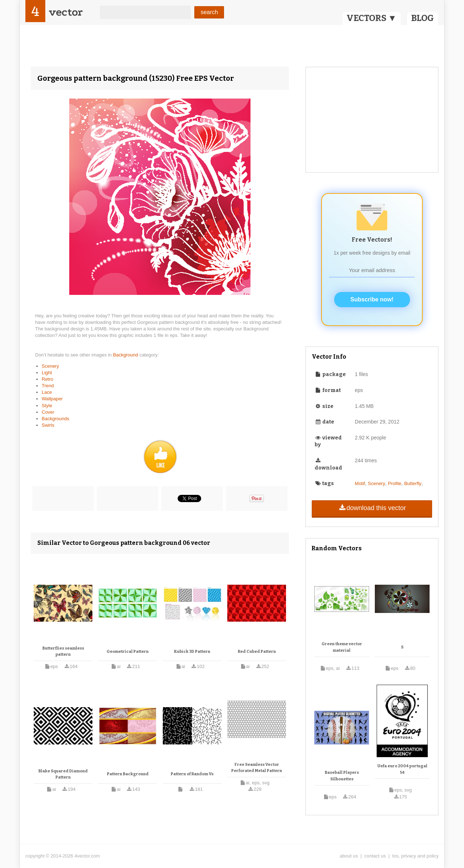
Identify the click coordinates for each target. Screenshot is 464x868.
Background (126, 355)
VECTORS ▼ (372, 18)
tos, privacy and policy (415, 856)
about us (349, 856)
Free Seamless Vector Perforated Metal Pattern (257, 768)
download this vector (372, 508)
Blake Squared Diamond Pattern (63, 774)
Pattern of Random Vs (192, 774)
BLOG (422, 18)
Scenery (50, 366)
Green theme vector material (342, 647)
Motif (360, 483)
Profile (395, 483)
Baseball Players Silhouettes (342, 776)
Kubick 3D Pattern (192, 652)
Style (47, 406)
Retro (47, 379)
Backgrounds (55, 419)
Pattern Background (128, 774)
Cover (48, 412)
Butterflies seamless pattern (63, 652)
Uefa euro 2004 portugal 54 (402, 769)
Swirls (48, 425)
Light (47, 373)
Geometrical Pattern (128, 652)
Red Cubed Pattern (257, 652)
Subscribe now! (372, 299)
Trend (48, 386)
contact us (375, 856)
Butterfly (413, 483)
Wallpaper (52, 399)
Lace (47, 392)
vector (66, 12)
